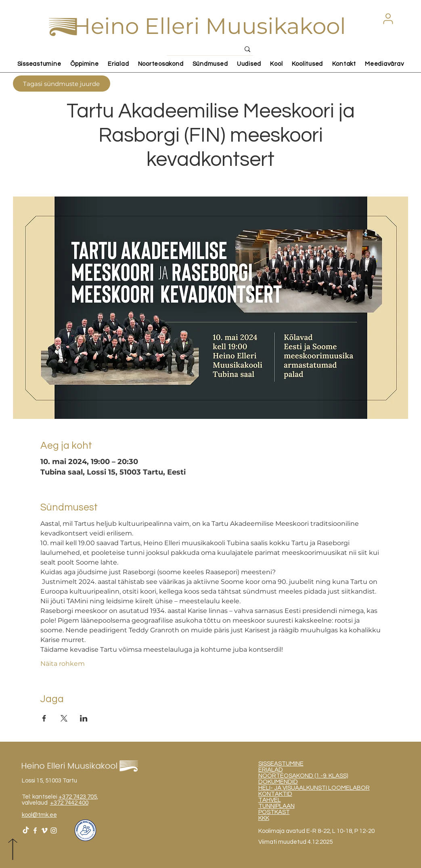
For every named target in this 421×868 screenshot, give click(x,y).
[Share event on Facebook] (44, 718)
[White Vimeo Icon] (44, 830)
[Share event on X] (64, 718)
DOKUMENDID (278, 782)
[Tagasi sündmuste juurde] (62, 84)
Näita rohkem (63, 664)
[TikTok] (26, 830)
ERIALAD (271, 770)
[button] (388, 19)
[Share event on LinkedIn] (84, 718)
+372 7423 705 (78, 797)
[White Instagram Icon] (54, 830)
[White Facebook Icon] (35, 830)
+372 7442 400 (69, 803)
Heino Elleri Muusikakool (209, 26)
